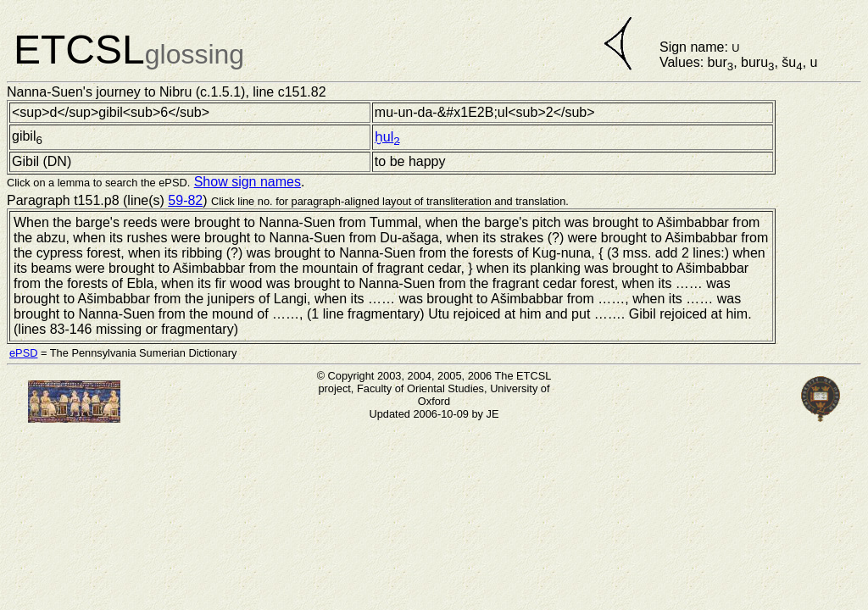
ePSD (23, 353)
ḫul (387, 137)
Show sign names (248, 182)
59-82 (185, 200)
